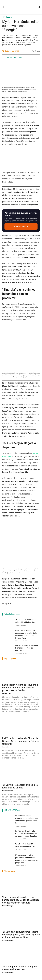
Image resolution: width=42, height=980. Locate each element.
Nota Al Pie (6, 747)
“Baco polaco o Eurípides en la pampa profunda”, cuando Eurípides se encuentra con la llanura (21, 900)
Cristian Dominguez (15, 57)
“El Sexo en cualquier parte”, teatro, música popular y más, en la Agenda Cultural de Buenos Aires (21, 935)
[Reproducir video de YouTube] (21, 159)
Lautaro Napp (7, 693)
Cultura (8, 17)
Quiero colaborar (21, 226)
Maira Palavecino (8, 791)
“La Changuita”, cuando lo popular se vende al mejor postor (20, 968)
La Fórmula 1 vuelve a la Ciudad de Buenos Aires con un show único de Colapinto (21, 741)
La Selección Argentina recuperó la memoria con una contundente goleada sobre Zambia (20, 688)
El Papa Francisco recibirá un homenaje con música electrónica (27, 648)
